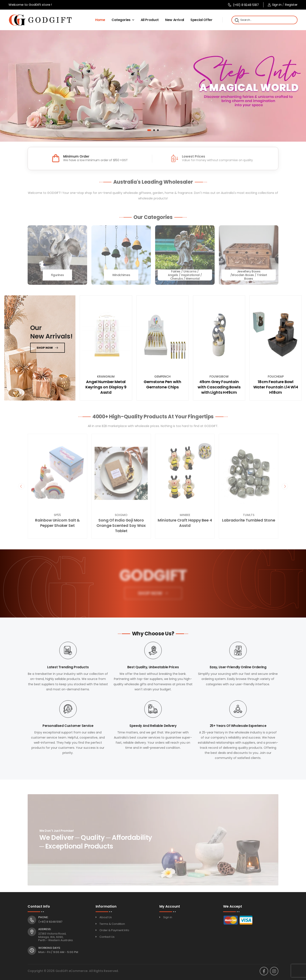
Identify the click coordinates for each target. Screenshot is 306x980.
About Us (106, 917)
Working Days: (49, 948)
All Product (150, 20)
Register (291, 5)
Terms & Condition (112, 924)
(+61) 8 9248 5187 (243, 5)
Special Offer (201, 20)
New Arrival (175, 20)
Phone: (43, 917)
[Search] (237, 20)
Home (100, 20)
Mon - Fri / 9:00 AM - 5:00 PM (58, 952)
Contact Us (107, 937)
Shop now (45, 348)
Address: (45, 929)
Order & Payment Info (114, 930)
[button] (149, 130)
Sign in (275, 5)
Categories (121, 20)
